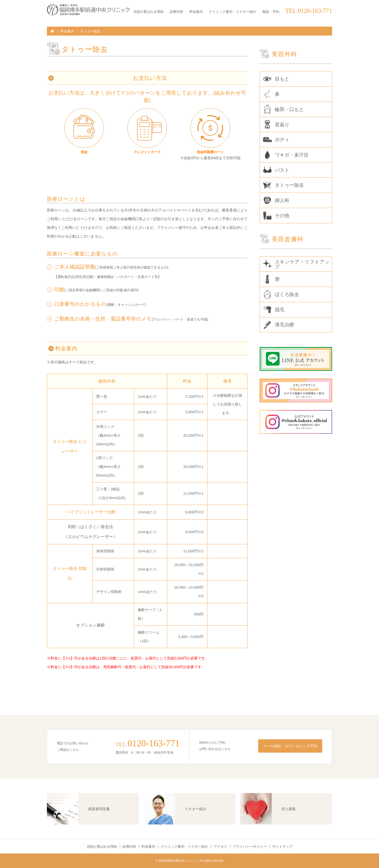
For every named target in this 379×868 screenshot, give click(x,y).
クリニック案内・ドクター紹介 (233, 12)
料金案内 (196, 12)
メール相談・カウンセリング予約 (290, 746)
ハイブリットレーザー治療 (91, 512)
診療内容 (176, 12)
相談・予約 (271, 12)
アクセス (220, 846)
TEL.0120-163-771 (309, 11)
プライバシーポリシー (250, 846)
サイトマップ (282, 846)
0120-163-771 (154, 743)
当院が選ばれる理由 (148, 12)
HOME (52, 31)
